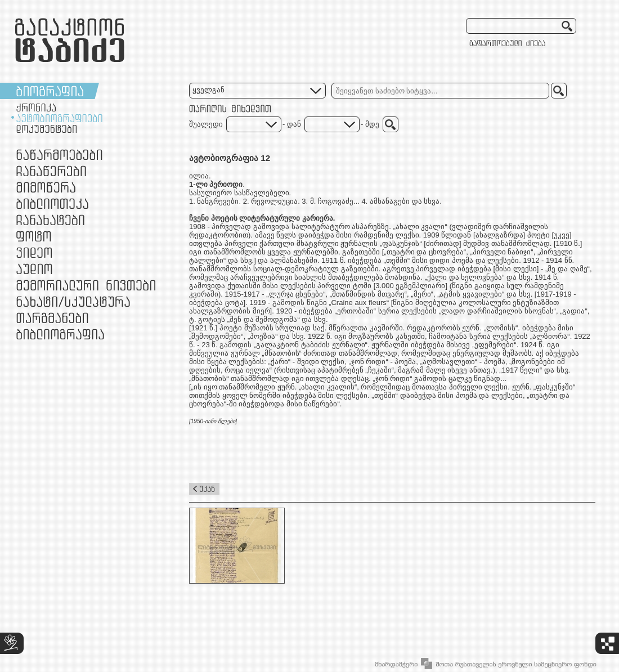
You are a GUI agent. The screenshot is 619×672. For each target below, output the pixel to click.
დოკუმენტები (46, 129)
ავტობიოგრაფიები (59, 118)
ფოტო (34, 236)
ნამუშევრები (73, 301)
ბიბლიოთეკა (52, 203)
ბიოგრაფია (50, 91)
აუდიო (34, 269)
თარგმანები (52, 318)
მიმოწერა (46, 187)
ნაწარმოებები (59, 154)
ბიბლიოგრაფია (60, 334)
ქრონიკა (36, 107)
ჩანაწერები (51, 171)
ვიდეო (34, 252)
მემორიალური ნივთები (86, 285)
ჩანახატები (50, 220)
